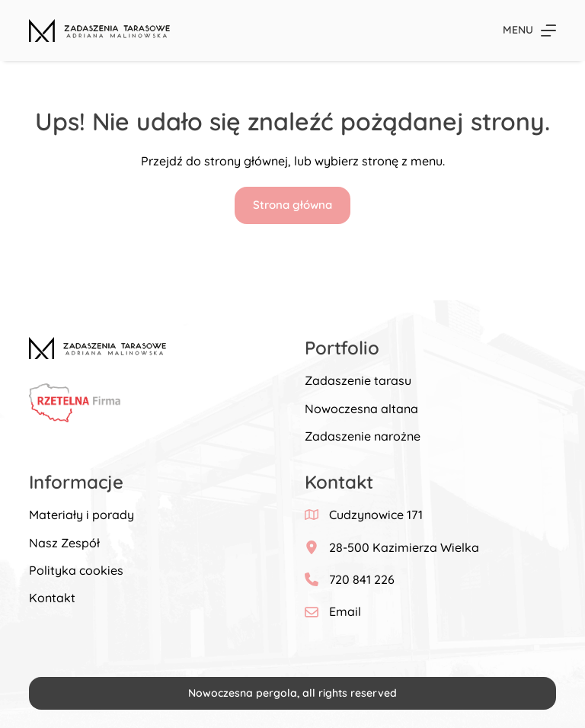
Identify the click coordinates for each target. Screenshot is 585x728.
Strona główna (292, 205)
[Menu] (529, 30)
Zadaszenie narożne (363, 436)
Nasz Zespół (64, 543)
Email (345, 611)
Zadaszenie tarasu (358, 380)
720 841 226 (362, 579)
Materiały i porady (82, 515)
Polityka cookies (76, 570)
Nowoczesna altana (361, 409)
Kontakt (52, 598)
